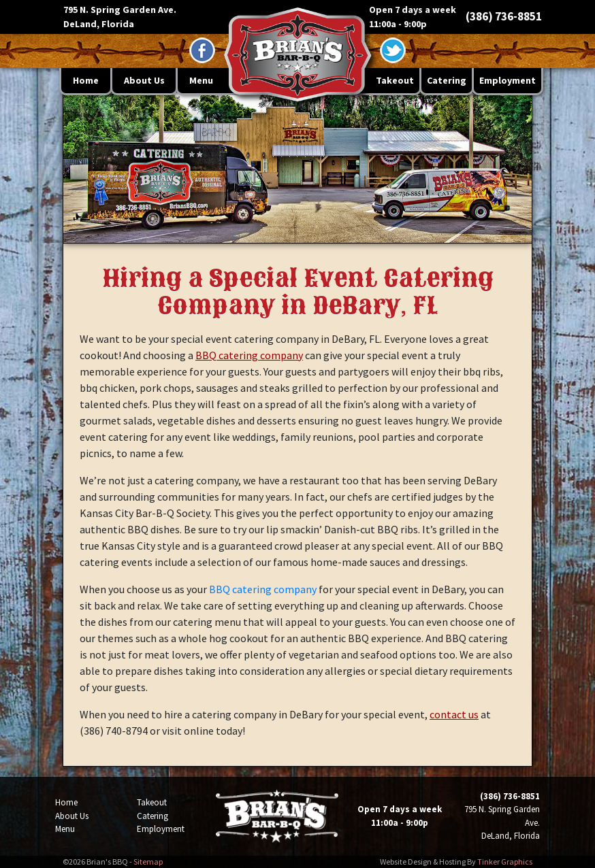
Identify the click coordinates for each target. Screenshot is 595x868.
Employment (508, 80)
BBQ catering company (249, 355)
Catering (447, 80)
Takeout (395, 80)
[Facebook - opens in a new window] (202, 50)
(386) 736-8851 (504, 16)
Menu (201, 80)
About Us (144, 80)
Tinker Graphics (505, 862)
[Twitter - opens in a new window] (393, 50)
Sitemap (148, 862)
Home (86, 80)
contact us (454, 714)
